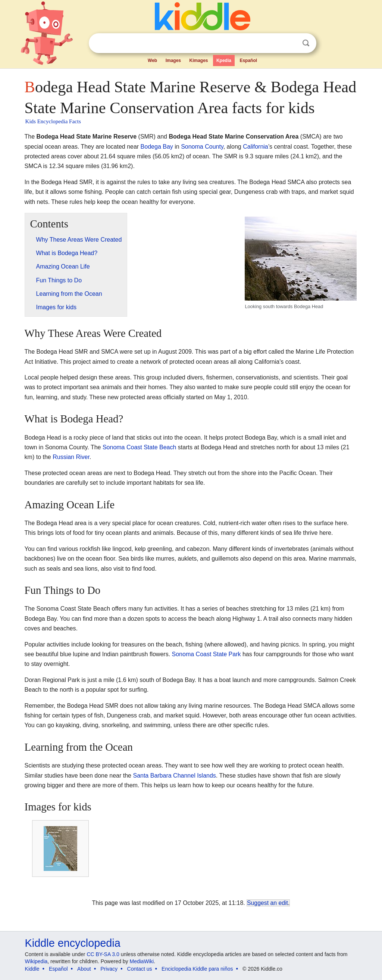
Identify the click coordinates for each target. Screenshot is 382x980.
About (84, 969)
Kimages (198, 61)
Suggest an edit (267, 903)
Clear (291, 43)
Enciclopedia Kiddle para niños (197, 969)
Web (152, 61)
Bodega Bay (157, 147)
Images (173, 61)
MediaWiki (142, 961)
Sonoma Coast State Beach (139, 447)
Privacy (109, 969)
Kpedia (224, 61)
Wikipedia (36, 961)
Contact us (140, 969)
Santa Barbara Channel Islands (174, 776)
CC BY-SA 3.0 (103, 954)
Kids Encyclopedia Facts (53, 121)
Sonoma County (202, 147)
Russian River (71, 457)
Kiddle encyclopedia (73, 943)
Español (248, 61)
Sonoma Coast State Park (206, 654)
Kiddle (32, 969)
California (256, 147)
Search (306, 43)
